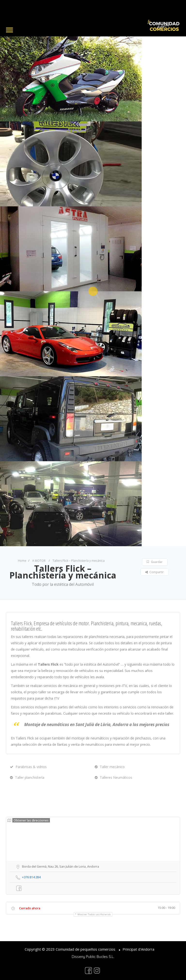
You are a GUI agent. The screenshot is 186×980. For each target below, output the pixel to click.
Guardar (155, 562)
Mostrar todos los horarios (94, 914)
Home (22, 561)
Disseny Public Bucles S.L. (93, 957)
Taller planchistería (27, 777)
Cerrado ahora (30, 908)
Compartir (155, 572)
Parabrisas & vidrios (28, 767)
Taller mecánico (110, 767)
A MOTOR (39, 561)
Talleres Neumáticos (113, 777)
